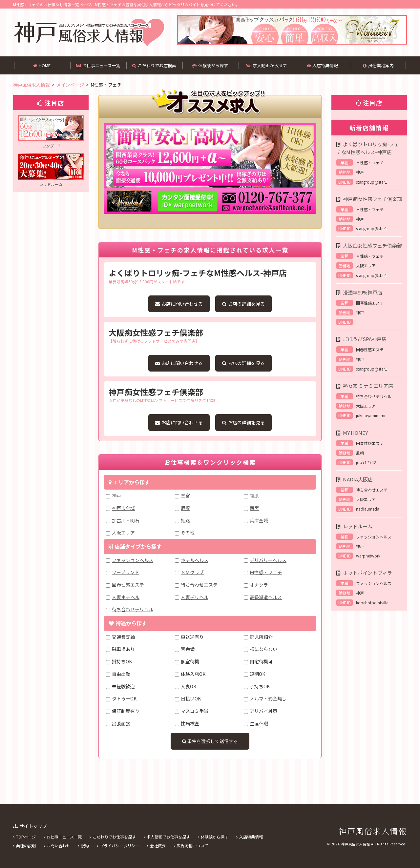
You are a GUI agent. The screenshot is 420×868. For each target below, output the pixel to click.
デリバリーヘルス (268, 560)
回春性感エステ (128, 585)
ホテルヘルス (195, 560)
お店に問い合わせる (179, 304)
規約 (85, 846)
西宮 (254, 508)
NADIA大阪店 (358, 479)
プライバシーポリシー (119, 846)
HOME (42, 65)
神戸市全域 (123, 508)
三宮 (185, 495)
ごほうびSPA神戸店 (365, 339)
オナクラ (259, 585)
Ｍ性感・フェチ (266, 572)
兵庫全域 (259, 520)
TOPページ (26, 837)
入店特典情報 (323, 65)
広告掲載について (192, 846)
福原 (254, 495)
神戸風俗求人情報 (373, 831)
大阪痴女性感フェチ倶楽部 (372, 245)
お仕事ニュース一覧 (98, 65)
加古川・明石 (126, 520)
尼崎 (185, 508)
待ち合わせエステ (199, 585)
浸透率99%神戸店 (363, 292)
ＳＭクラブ (192, 572)
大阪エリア (123, 533)
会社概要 (158, 846)
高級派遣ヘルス (266, 597)
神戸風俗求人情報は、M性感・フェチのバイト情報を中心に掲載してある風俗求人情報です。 (89, 32)
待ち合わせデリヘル (133, 609)
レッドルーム (358, 526)
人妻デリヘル (195, 597)
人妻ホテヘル (126, 597)
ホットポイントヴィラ (367, 573)
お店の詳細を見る (243, 304)
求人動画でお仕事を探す (168, 837)
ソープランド (126, 572)
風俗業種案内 (378, 65)
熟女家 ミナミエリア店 (368, 386)
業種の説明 (26, 846)
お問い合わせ (58, 846)
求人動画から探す (266, 65)
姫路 (185, 520)
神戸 (116, 495)
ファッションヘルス (133, 560)
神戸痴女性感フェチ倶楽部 (372, 199)
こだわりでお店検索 (154, 65)
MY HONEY (355, 433)
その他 (188, 533)
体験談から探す (210, 65)
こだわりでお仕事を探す (114, 837)
